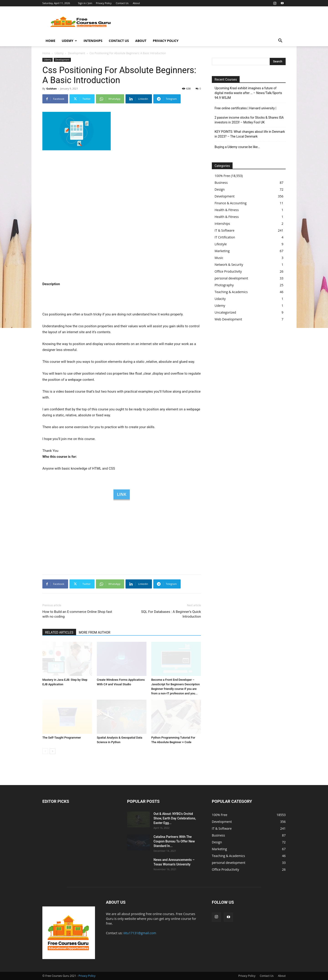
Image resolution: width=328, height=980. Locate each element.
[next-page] (53, 751)
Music (219, 258)
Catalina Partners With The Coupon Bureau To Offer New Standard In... (174, 841)
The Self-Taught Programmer (62, 738)
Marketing (222, 251)
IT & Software (224, 230)
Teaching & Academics (231, 292)
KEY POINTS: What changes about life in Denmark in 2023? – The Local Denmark (250, 134)
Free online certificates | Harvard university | (245, 108)
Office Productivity (228, 271)
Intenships (93, 41)
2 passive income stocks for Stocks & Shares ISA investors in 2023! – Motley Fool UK (249, 120)
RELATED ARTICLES (59, 632)
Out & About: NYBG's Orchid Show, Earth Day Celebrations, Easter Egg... (175, 818)
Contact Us (122, 3)
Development (76, 53)
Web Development (228, 319)
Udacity (220, 299)
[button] (280, 41)
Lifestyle (221, 244)
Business (221, 183)
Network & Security (229, 265)
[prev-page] (45, 751)
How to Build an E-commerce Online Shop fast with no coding (77, 614)
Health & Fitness (227, 210)
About (136, 3)
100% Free (222, 176)
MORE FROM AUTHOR (95, 632)
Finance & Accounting (231, 203)
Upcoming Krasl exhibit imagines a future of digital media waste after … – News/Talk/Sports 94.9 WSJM (248, 93)
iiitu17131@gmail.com (140, 933)
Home (50, 41)
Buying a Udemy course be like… (237, 147)
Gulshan (51, 88)
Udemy (69, 41)
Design (220, 189)
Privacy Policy (104, 3)
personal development (231, 278)
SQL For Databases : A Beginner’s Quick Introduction (171, 614)
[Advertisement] (203, 23)
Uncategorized (225, 312)
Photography (224, 285)
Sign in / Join (85, 3)
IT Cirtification (225, 237)
